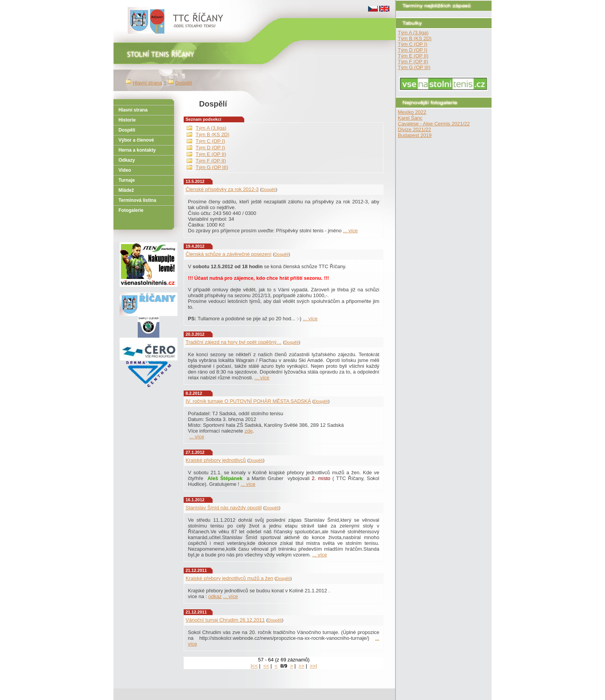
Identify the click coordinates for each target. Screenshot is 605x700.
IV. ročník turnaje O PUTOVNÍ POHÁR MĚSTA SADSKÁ (248, 401)
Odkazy (127, 160)
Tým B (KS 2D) (415, 38)
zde (249, 431)
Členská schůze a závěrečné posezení (229, 254)
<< (266, 666)
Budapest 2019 (415, 135)
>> (302, 666)
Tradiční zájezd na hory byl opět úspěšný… (234, 342)
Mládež (126, 190)
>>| (313, 666)
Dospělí (184, 83)
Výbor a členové (136, 140)
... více (350, 231)
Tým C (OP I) (412, 44)
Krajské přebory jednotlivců (216, 460)
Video (125, 170)
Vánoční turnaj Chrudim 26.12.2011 (225, 620)
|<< (254, 666)
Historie (127, 120)
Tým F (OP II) (413, 62)
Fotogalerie (131, 210)
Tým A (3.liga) (413, 33)
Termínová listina (137, 200)
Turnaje (127, 180)
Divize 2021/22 (414, 129)
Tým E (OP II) (413, 56)
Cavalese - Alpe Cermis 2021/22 (434, 124)
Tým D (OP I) (412, 50)
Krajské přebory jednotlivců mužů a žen (229, 578)
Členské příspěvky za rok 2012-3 (222, 189)
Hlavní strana (148, 83)
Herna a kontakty (137, 150)
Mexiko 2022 (412, 112)
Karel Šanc (410, 118)
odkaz (215, 596)
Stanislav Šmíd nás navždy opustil (224, 508)
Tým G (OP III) (414, 67)
